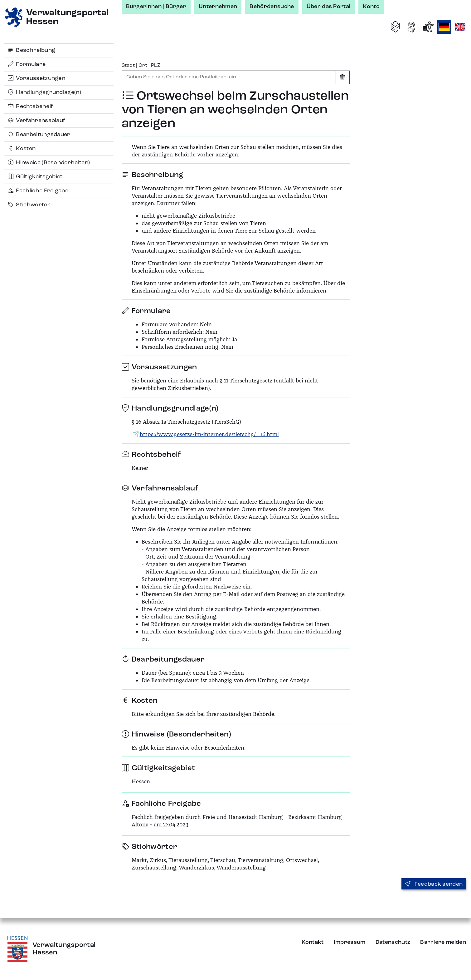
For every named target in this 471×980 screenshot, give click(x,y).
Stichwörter (29, 205)
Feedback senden (434, 884)
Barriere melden (443, 942)
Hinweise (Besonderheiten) (49, 163)
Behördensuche (272, 7)
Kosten (22, 149)
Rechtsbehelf (30, 106)
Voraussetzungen (36, 78)
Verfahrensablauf (36, 121)
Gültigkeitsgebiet (35, 177)
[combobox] (229, 77)
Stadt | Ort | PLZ (141, 66)
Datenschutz (393, 942)
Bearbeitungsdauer (39, 135)
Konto (371, 7)
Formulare (27, 64)
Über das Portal (329, 7)
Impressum (350, 942)
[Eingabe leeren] (343, 77)
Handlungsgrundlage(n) (44, 92)
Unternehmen (218, 7)
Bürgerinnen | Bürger (156, 7)
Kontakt (313, 942)
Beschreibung (32, 50)
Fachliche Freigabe (38, 191)
